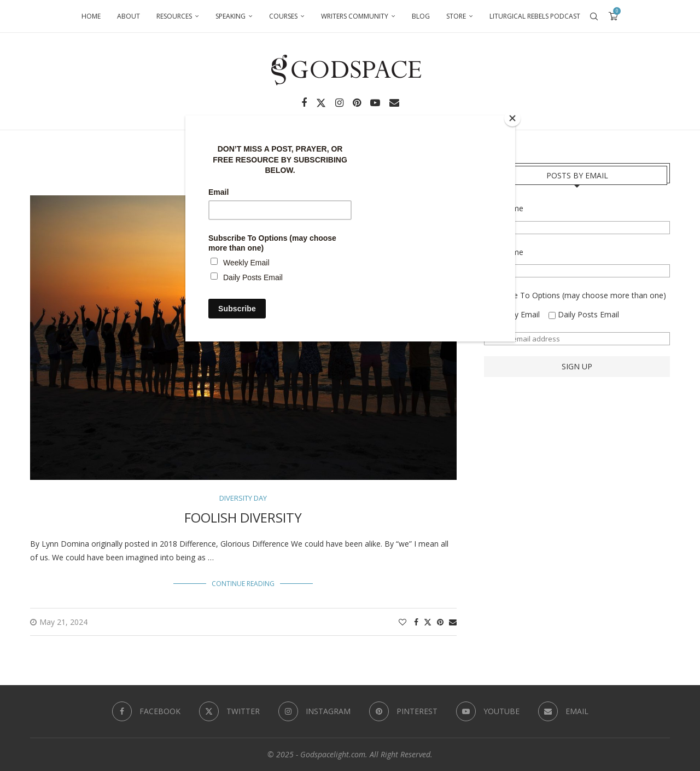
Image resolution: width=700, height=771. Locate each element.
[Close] (512, 118)
